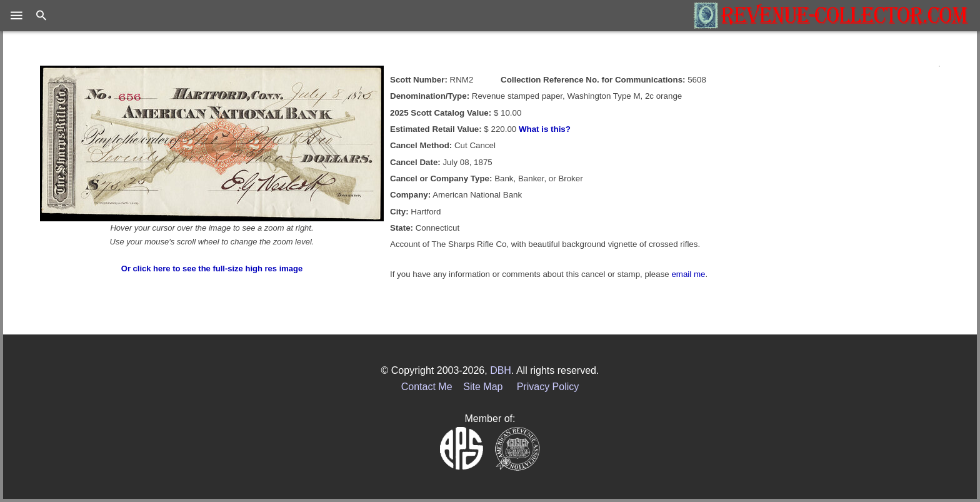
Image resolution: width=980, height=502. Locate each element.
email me (688, 274)
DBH (501, 370)
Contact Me (427, 387)
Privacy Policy (548, 387)
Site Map (483, 387)
